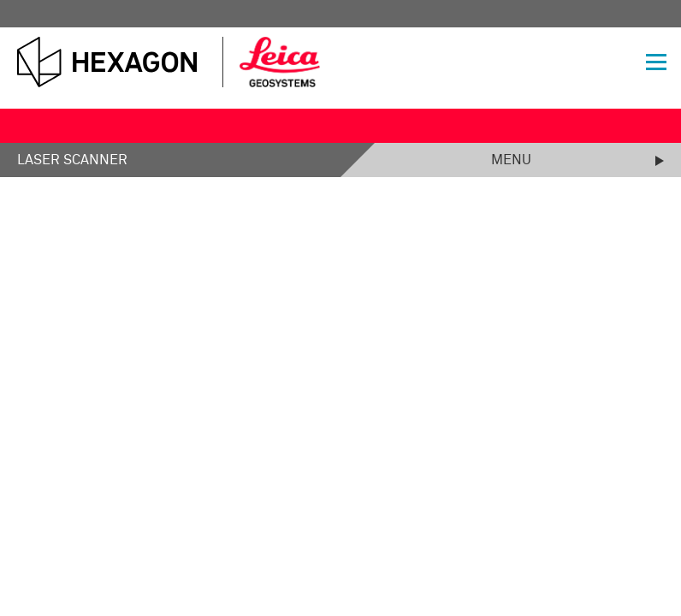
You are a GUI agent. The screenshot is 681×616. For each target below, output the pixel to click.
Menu (511, 160)
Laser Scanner (72, 160)
